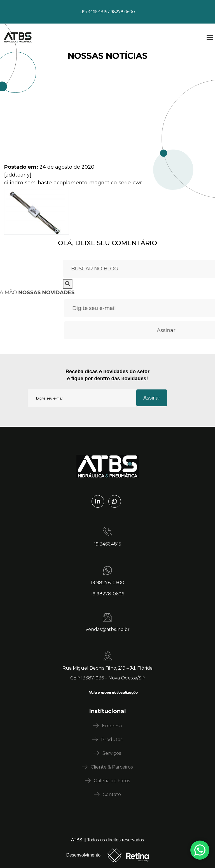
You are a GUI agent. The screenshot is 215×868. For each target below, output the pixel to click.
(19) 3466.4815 (94, 12)
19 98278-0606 (107, 594)
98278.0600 (123, 12)
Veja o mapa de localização (113, 692)
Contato (112, 794)
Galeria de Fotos (112, 781)
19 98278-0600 (107, 583)
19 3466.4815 (108, 544)
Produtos (112, 740)
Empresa (112, 726)
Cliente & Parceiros (112, 767)
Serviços (112, 753)
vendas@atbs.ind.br (108, 629)
